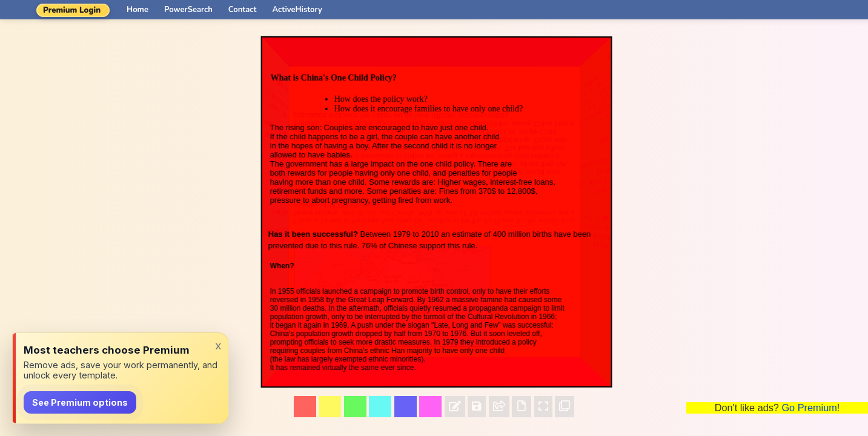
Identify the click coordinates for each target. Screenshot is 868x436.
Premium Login (72, 10)
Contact (243, 10)
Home (137, 10)
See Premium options (80, 402)
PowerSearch (188, 10)
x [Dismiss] (218, 345)
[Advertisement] (777, 218)
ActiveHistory (297, 10)
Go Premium (809, 408)
